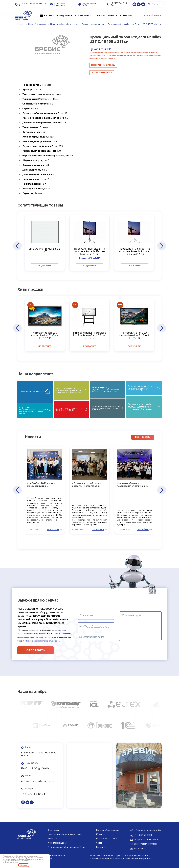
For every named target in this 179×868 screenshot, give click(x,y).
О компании (82, 16)
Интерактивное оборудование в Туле (66, 847)
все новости (143, 437)
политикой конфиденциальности (16, 861)
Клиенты (101, 834)
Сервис (100, 843)
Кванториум (53, 830)
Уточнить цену (102, 73)
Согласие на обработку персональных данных (41, 856)
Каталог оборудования (58, 16)
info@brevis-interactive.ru (105, 59)
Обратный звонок (152, 16)
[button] (17, 246)
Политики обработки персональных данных (43, 641)
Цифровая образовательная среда (65, 834)
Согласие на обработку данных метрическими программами (121, 859)
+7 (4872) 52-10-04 (124, 56)
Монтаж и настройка (106, 839)
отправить (35, 650)
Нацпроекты (54, 839)
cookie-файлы (19, 856)
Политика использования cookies (35, 859)
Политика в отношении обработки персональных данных (120, 856)
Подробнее (45, 266)
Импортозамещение (57, 843)
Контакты (101, 847)
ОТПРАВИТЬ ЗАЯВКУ (103, 65)
